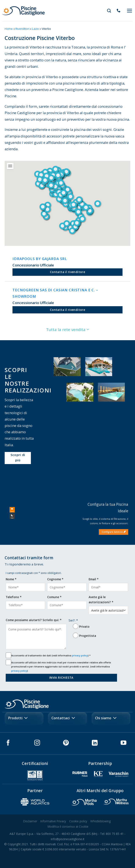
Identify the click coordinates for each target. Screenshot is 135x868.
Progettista (88, 636)
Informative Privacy (53, 821)
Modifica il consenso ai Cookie (68, 826)
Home (9, 29)
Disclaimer (30, 821)
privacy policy (80, 655)
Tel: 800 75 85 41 (112, 834)
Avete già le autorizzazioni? (101, 600)
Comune (54, 597)
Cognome (55, 579)
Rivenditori (22, 29)
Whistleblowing (101, 821)
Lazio (35, 29)
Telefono (14, 597)
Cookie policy (78, 821)
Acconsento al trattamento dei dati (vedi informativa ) (51, 655)
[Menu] (130, 11)
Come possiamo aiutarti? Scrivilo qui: (34, 620)
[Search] (109, 11)
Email (94, 579)
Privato (84, 627)
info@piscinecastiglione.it (67, 839)
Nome (11, 579)
